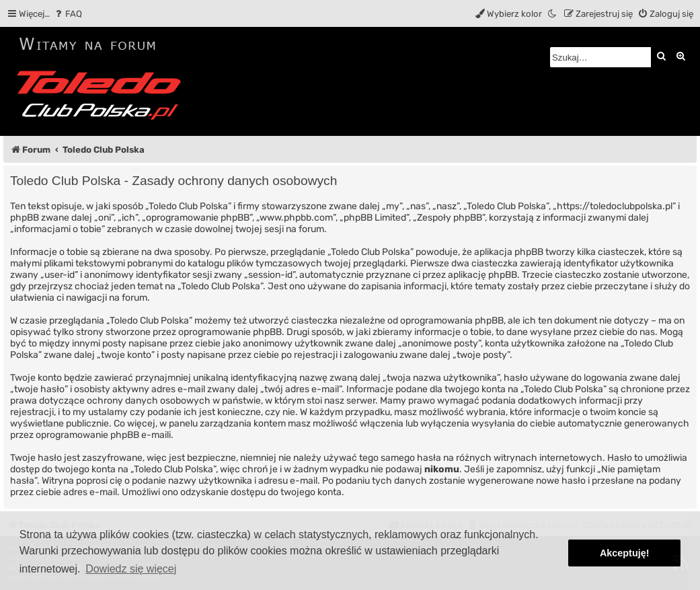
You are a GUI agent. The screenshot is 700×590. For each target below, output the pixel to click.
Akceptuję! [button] (625, 553)
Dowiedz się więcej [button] (131, 569)
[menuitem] (68, 14)
